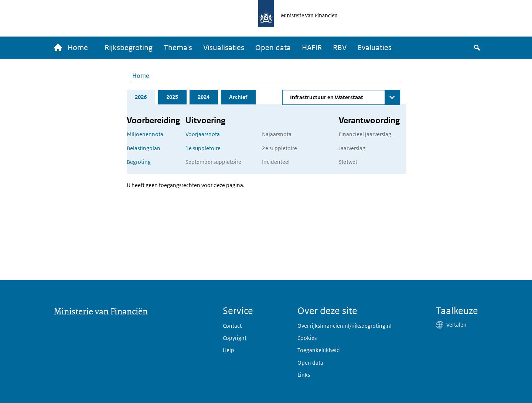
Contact (232, 326)
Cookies (307, 338)
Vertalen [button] (456, 325)
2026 (141, 97)
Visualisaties (224, 48)
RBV (340, 48)
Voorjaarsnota (203, 134)
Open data (273, 48)
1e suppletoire (203, 148)
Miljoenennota (145, 134)
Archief (238, 97)
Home (141, 76)
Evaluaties (375, 48)
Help (229, 350)
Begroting (139, 162)
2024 (204, 97)
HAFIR (312, 48)
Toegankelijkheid (319, 350)
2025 (172, 97)
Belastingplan (144, 148)
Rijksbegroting (129, 48)
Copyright (235, 338)
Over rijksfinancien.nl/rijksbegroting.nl (345, 326)
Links (304, 375)
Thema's (178, 48)
